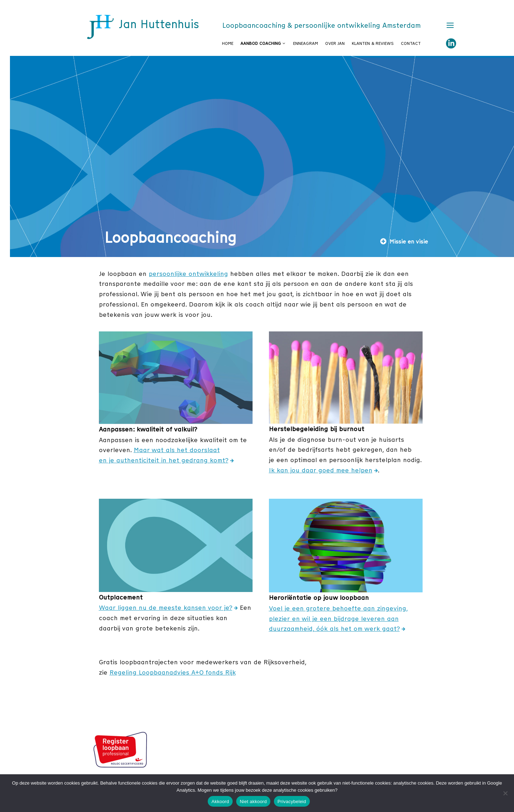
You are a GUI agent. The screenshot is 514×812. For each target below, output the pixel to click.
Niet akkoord (253, 801)
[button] (448, 26)
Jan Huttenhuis (159, 24)
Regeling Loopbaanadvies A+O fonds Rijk (173, 672)
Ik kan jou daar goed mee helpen (321, 470)
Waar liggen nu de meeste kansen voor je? (166, 607)
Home (228, 43)
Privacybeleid (292, 801)
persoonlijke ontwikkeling (188, 274)
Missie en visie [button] (404, 241)
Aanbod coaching (265, 43)
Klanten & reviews (373, 43)
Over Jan (335, 43)
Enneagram (306, 43)
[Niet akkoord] (505, 793)
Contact (411, 43)
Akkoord (220, 801)
